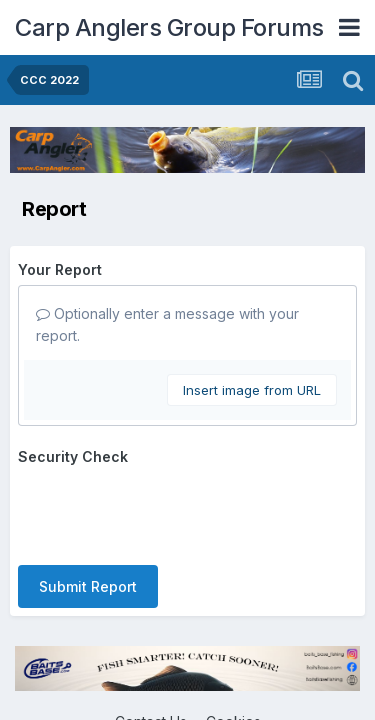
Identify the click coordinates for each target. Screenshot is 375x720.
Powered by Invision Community (188, 685)
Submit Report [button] (88, 508)
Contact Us (151, 643)
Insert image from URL (252, 390)
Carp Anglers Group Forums (169, 27)
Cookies (233, 643)
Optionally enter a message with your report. (167, 324)
